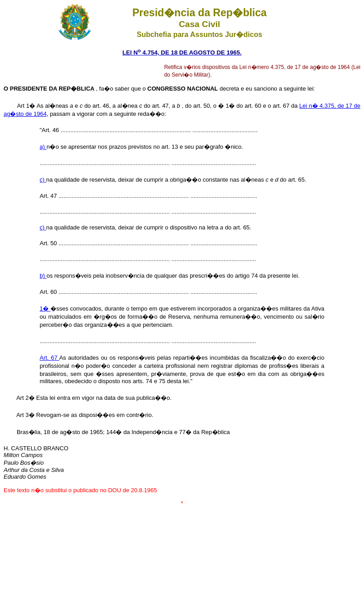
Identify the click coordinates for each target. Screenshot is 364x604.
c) (43, 180)
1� (45, 309)
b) (43, 276)
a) (43, 147)
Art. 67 (49, 358)
